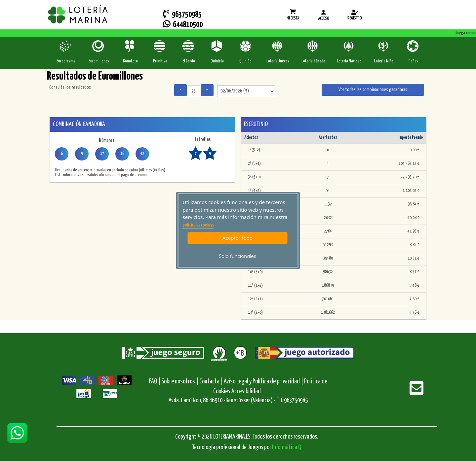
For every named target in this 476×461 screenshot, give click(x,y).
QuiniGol (246, 61)
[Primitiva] (160, 46)
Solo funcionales (238, 256)
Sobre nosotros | (180, 382)
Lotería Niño (384, 61)
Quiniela (217, 61)
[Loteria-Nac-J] (278, 46)
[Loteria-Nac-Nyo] (384, 46)
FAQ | (155, 382)
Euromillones (99, 61)
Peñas (413, 61)
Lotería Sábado (313, 61)
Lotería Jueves (278, 61)
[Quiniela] (217, 46)
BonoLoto (130, 61)
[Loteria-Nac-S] (313, 46)
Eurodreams (66, 61)
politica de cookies (198, 225)
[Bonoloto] (130, 46)
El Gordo (189, 61)
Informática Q (287, 447)
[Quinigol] (246, 46)
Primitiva (160, 61)
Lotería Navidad (349, 61)
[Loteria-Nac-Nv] (349, 46)
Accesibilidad (246, 391)
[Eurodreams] (66, 46)
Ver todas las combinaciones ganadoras (373, 90)
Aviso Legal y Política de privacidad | (264, 382)
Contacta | (211, 382)
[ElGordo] (189, 46)
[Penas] (413, 46)
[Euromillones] (99, 46)
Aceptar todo (238, 238)
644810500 (183, 24)
